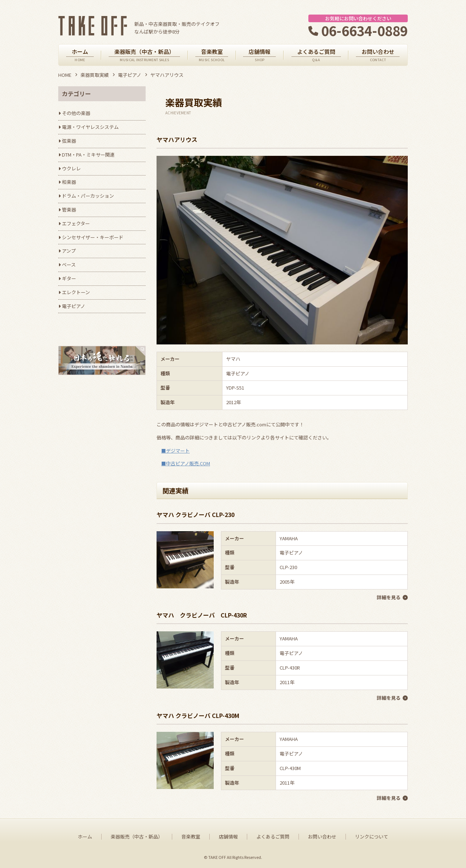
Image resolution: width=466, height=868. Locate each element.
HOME (65, 75)
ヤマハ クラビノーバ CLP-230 (196, 514)
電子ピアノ (130, 75)
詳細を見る (389, 597)
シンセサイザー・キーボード (93, 237)
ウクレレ (71, 168)
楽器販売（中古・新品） (137, 837)
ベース (69, 265)
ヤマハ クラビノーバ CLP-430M (198, 715)
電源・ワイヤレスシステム (90, 127)
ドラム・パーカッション (88, 196)
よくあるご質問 (273, 837)
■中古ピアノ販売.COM (186, 463)
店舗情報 (228, 837)
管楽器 (69, 210)
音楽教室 (191, 837)
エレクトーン (76, 292)
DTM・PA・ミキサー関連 (88, 155)
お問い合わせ (322, 837)
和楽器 (69, 182)
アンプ (69, 251)
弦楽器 (69, 141)
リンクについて (372, 837)
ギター (69, 278)
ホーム (85, 837)
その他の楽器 (76, 113)
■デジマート (175, 451)
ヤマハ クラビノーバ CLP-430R (202, 615)
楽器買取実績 (95, 75)
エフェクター (76, 223)
